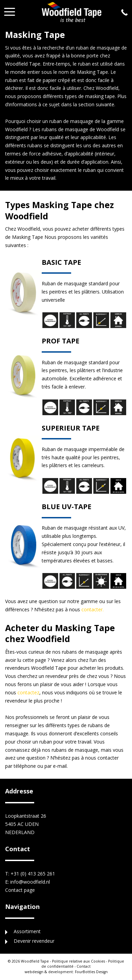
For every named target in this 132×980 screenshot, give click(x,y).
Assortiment (27, 931)
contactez (28, 692)
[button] (10, 10)
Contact (84, 966)
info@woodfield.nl (30, 882)
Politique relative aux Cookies (78, 961)
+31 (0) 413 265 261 (33, 874)
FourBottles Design (66, 972)
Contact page (20, 890)
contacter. (93, 609)
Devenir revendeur (34, 941)
